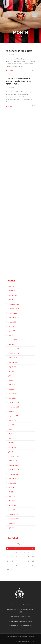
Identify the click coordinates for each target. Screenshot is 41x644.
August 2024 (13, 367)
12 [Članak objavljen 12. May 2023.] (25, 557)
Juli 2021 (11, 487)
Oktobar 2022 (13, 461)
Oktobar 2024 (13, 358)
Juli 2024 (11, 371)
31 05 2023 (12, 55)
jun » (12, 573)
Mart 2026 (12, 291)
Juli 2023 (11, 425)
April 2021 (12, 496)
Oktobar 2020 (13, 523)
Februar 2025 (13, 340)
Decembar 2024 (14, 349)
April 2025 (12, 331)
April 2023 (12, 438)
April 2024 (12, 385)
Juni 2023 (11, 429)
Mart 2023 (12, 443)
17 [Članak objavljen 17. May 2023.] (16, 561)
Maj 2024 (11, 380)
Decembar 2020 (14, 514)
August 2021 (13, 483)
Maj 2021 (11, 492)
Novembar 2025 (14, 309)
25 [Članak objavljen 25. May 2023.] (20, 565)
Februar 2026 (13, 295)
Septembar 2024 (14, 362)
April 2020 (12, 528)
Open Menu (35, 15)
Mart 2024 (12, 389)
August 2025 (13, 322)
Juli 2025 (11, 326)
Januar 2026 (12, 300)
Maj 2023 (11, 434)
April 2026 (12, 286)
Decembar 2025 (14, 304)
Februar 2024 (13, 394)
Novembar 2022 (14, 456)
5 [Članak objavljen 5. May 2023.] (25, 552)
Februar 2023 (13, 447)
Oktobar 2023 (13, 411)
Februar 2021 (13, 505)
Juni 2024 (11, 376)
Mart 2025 (12, 335)
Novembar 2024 (14, 353)
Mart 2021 (12, 501)
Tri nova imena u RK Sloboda (19, 51)
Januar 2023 (12, 452)
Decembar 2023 (14, 402)
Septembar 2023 (14, 416)
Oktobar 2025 (13, 313)
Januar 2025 (12, 344)
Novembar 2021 (14, 474)
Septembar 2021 (14, 478)
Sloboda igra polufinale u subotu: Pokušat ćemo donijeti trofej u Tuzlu (20, 81)
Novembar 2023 (14, 407)
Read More (10, 71)
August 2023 (13, 420)
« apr (7, 573)
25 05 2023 (12, 87)
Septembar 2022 (14, 465)
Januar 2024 (12, 398)
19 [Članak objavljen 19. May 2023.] (25, 561)
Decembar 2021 (14, 470)
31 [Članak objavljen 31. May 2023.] (16, 569)
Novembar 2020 (14, 519)
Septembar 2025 (14, 317)
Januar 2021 (12, 510)
